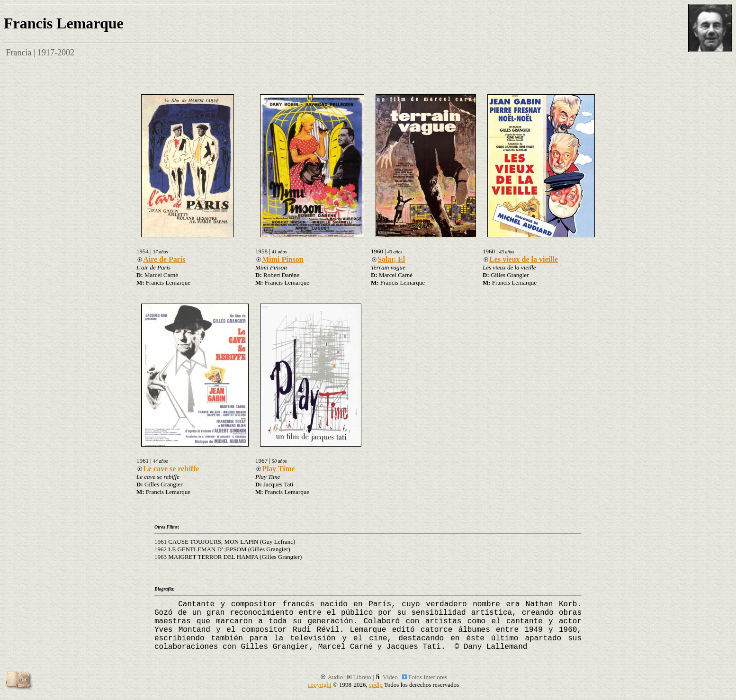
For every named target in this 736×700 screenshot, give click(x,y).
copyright (320, 685)
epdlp (376, 685)
